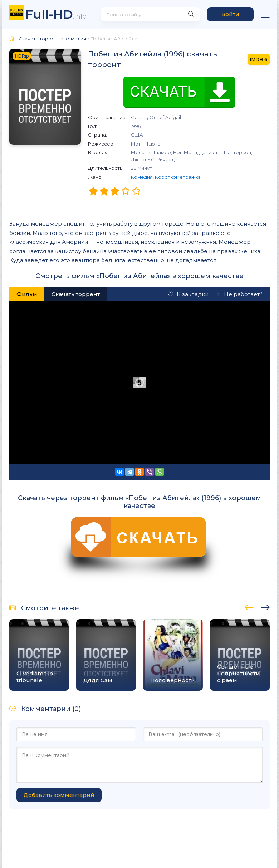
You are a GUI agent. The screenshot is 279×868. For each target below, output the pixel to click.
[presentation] (249, 606)
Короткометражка (178, 177)
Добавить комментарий (59, 795)
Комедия (142, 177)
